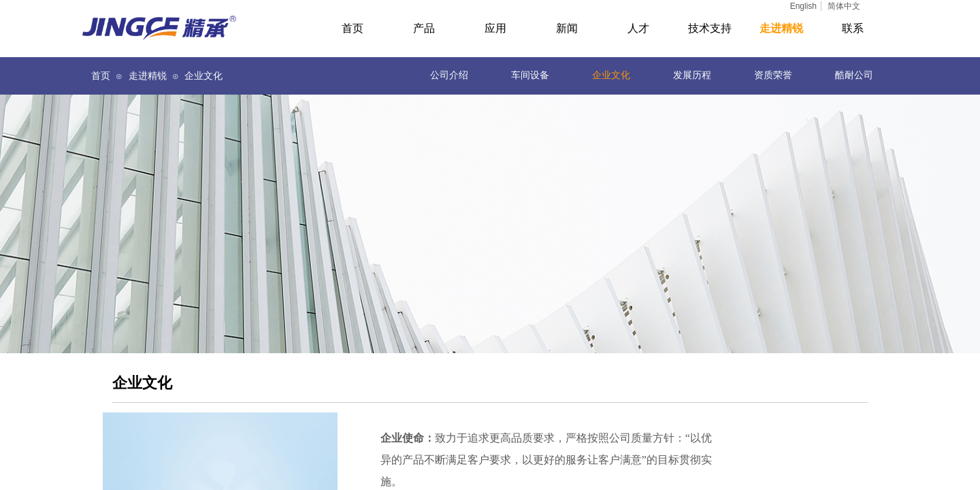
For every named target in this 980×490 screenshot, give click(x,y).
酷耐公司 (854, 75)
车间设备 (530, 75)
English (803, 6)
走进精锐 (148, 76)
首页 (101, 76)
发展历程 (692, 75)
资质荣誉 (773, 75)
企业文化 (611, 75)
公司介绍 (449, 75)
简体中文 (844, 6)
